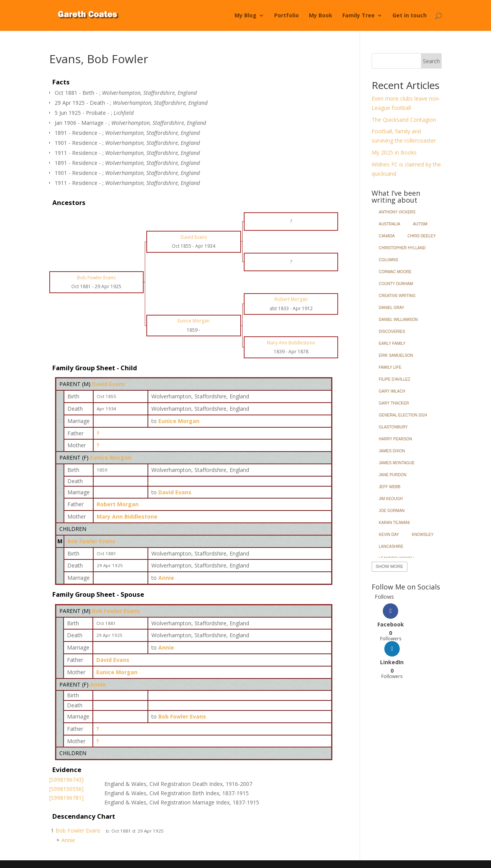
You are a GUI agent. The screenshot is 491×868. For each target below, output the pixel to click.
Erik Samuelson (396, 355)
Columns (389, 260)
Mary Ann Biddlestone (127, 516)
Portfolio (287, 16)
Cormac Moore (395, 272)
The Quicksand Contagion (404, 120)
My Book (321, 16)
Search (431, 61)
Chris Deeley (421, 236)
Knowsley (423, 535)
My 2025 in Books (394, 152)
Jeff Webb (390, 487)
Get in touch (410, 16)
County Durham (396, 284)
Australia (390, 224)
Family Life (390, 367)
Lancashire (391, 546)
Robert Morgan (118, 504)
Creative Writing (397, 296)
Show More (390, 566)
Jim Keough (391, 499)
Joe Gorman (392, 511)
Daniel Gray (392, 308)
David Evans (109, 384)
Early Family (392, 343)
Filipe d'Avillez (395, 379)
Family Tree (359, 16)
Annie (98, 684)
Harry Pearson (395, 439)
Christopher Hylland (402, 248)
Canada (387, 236)
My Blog (245, 16)
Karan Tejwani (395, 523)
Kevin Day (389, 535)
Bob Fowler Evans (91, 541)
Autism (420, 224)
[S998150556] (66, 789)
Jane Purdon (393, 475)
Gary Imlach (392, 391)
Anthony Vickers (397, 212)
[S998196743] (66, 780)
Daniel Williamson (398, 320)
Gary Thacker (394, 403)
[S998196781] (66, 798)
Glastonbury (393, 427)
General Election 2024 (403, 415)
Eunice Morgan (111, 458)
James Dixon (392, 451)
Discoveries (392, 332)
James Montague (397, 463)
